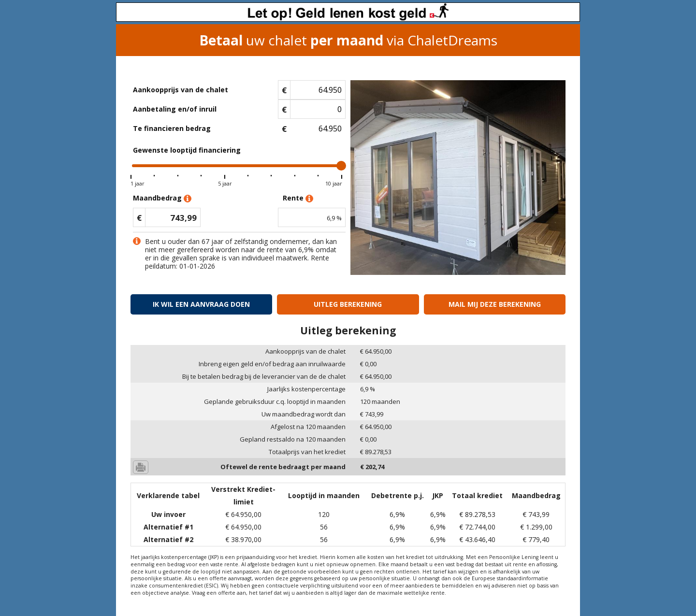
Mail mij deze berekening (495, 304)
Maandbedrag (162, 198)
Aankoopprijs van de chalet (181, 90)
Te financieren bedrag (172, 128)
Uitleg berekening (348, 304)
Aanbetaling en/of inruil (175, 109)
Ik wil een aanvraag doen (201, 304)
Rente (298, 198)
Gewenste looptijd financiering (187, 150)
